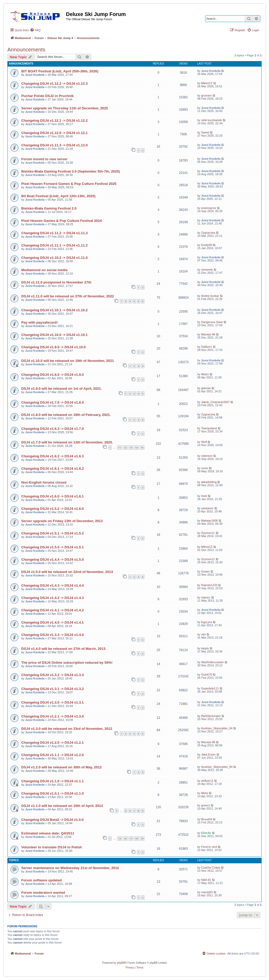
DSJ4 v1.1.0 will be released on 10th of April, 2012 (62, 806)
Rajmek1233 (209, 585)
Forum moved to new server (44, 159)
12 (125, 448)
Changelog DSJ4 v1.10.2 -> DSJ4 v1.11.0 (55, 258)
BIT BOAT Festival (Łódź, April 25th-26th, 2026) (60, 71)
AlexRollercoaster (213, 662)
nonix (205, 468)
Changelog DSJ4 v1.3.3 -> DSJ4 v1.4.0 (53, 635)
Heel (204, 496)
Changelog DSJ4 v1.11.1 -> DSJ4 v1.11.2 (55, 245)
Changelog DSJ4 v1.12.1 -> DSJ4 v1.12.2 (55, 121)
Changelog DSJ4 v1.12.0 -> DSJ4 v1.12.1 (55, 133)
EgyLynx (207, 622)
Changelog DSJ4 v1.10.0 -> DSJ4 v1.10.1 (55, 335)
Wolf (204, 442)
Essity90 (207, 245)
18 (136, 839)
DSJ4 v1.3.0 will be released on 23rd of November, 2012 (67, 729)
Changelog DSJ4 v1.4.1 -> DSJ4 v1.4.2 (53, 610)
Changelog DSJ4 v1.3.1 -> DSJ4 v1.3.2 (53, 689)
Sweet (205, 132)
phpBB (121, 963)
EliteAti (206, 833)
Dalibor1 (207, 347)
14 (136, 448)
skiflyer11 (207, 781)
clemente (207, 270)
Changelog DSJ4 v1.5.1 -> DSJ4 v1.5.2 (53, 533)
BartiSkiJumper (211, 716)
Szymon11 (208, 533)
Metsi (205, 793)
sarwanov (207, 508)
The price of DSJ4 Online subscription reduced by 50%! (67, 663)
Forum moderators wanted (43, 893)
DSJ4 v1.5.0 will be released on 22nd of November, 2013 (67, 572)
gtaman (206, 388)
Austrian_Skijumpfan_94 (217, 728)
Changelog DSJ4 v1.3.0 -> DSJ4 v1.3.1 (53, 702)
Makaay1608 (209, 521)
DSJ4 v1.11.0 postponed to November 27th (56, 282)
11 (120, 448)
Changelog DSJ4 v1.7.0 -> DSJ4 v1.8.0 (53, 402)
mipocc (206, 597)
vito (203, 634)
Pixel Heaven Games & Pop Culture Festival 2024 (61, 221)
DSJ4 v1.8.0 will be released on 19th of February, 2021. (66, 415)
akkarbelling (209, 482)
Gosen (205, 571)
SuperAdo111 (210, 688)
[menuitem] (35, 30)
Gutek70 (207, 674)
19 (142, 839)
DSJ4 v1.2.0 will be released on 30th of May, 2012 (61, 767)
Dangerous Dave (212, 322)
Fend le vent (209, 847)
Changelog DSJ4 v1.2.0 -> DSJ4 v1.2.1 (53, 743)
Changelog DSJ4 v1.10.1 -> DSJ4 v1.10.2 (55, 310)
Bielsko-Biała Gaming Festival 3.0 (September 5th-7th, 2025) (71, 171)
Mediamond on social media (44, 270)
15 (142, 448)
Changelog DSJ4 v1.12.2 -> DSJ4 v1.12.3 (55, 84)
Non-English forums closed (44, 482)
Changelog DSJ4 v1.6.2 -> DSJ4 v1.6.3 (53, 456)
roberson (207, 456)
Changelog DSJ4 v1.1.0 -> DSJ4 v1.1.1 (53, 781)
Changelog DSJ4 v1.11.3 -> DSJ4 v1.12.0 (55, 145)
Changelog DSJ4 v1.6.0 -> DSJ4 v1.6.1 (53, 496)
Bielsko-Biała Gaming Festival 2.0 (49, 208)
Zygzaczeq (208, 233)
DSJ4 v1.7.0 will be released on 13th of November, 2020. (67, 442)
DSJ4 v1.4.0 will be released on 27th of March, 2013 (63, 649)
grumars (206, 95)
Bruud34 (207, 819)
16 (125, 839)
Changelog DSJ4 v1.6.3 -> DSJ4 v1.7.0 (53, 429)
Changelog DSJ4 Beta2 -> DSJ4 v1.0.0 (52, 820)
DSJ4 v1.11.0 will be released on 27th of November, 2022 (68, 296)
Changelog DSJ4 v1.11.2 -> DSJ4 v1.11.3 (55, 233)
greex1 (206, 805)
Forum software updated (42, 880)
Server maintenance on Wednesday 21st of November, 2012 (70, 868)
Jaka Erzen (208, 754)
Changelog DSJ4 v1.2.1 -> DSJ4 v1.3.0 (53, 716)
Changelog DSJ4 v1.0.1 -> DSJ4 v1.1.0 (53, 793)
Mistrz (205, 374)
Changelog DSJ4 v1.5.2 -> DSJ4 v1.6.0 (53, 509)
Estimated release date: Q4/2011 (48, 833)
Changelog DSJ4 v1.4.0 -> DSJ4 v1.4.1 (53, 622)
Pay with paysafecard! (40, 322)
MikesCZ (207, 83)
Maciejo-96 (208, 334)
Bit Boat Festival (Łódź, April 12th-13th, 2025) (58, 196)
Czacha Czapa (211, 867)
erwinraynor (209, 208)
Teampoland (209, 428)
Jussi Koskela (35, 75)
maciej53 (207, 892)
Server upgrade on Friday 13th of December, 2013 (62, 521)
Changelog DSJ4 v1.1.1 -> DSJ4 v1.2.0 (53, 755)
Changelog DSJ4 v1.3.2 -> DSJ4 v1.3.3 (53, 675)
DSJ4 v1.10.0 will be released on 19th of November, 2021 (68, 361)
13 (131, 448)
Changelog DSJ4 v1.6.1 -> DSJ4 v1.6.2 (53, 468)
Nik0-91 (206, 880)
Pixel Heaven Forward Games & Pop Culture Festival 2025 (69, 184)
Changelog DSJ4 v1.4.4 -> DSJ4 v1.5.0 (53, 559)
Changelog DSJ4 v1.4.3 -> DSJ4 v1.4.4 (53, 585)
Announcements (26, 50)
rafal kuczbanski (212, 120)
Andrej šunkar (210, 296)
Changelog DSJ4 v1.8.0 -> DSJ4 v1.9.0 (53, 375)
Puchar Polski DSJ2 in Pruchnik (47, 96)
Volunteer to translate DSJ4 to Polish (52, 847)
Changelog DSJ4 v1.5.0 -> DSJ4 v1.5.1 (53, 547)
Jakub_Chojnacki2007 (215, 402)
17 (131, 839)
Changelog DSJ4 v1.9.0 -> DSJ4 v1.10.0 (53, 347)
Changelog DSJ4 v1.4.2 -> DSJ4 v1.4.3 (53, 598)
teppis (205, 648)
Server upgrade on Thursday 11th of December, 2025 (65, 108)
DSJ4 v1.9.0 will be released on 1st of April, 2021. (62, 389)
